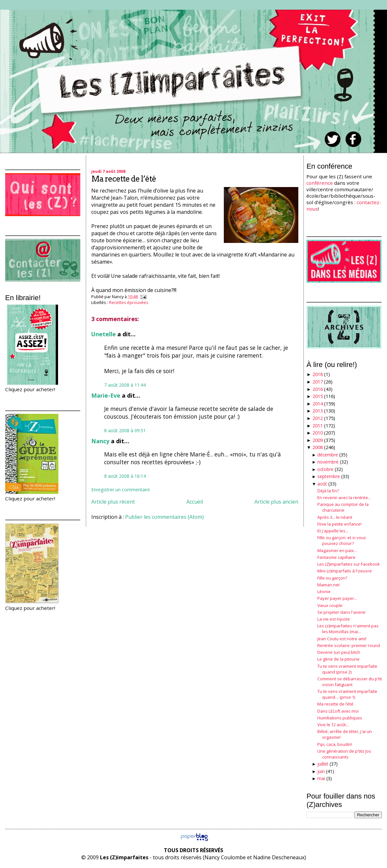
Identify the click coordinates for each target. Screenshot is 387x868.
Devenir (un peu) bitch (339, 652)
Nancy (100, 441)
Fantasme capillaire (336, 557)
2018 (318, 374)
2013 (318, 411)
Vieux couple (330, 605)
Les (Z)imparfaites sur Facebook (349, 564)
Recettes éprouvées (129, 302)
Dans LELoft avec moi (338, 711)
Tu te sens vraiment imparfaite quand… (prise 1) (347, 694)
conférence (320, 183)
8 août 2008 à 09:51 (125, 430)
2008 (318, 447)
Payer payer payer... (337, 598)
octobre (325, 469)
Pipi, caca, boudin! (335, 744)
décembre (328, 455)
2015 (318, 396)
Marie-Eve (106, 395)
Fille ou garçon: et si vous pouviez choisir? (342, 540)
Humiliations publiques (340, 718)
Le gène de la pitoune (338, 659)
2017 (318, 382)
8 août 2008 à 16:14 (125, 476)
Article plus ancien (276, 502)
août (322, 484)
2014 (318, 404)
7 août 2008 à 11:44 (125, 385)
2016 (318, 389)
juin (321, 771)
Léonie (324, 591)
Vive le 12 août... (333, 725)
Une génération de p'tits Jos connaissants (344, 754)
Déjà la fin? (328, 491)
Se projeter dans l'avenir (342, 612)
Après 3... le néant (335, 517)
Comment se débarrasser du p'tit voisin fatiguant (350, 682)
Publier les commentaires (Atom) (164, 517)
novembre (328, 462)
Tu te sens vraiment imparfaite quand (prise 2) (347, 669)
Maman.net (328, 585)
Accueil (195, 502)
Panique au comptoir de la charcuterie (343, 507)
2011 (318, 426)
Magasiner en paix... (337, 550)
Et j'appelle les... (333, 531)
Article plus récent (113, 502)
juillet (323, 764)
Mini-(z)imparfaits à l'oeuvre (345, 571)
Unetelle (104, 334)
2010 (318, 433)
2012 (318, 418)
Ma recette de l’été (124, 179)
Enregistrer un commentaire (121, 490)
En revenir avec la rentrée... (344, 497)
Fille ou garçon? (332, 578)
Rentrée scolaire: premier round (349, 645)
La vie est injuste (334, 619)
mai (321, 778)
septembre (329, 476)
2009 (318, 440)
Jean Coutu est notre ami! (342, 639)
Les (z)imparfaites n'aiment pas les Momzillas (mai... (348, 629)
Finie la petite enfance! (339, 524)
